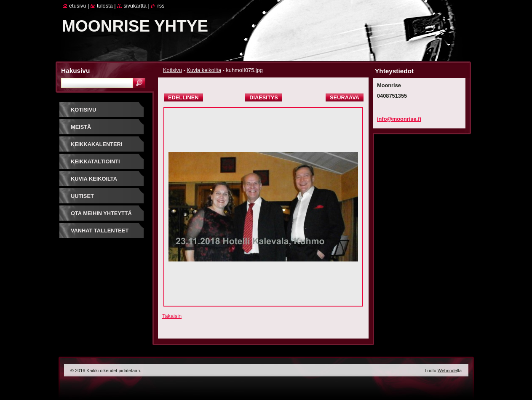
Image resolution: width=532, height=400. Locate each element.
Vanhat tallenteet (100, 231)
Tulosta (105, 6)
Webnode (447, 371)
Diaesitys (264, 97)
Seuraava (345, 97)
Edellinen (183, 97)
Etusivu (78, 6)
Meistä (81, 127)
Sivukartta (135, 6)
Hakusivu (75, 71)
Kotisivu (172, 70)
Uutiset (82, 196)
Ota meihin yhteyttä (101, 213)
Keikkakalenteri (96, 144)
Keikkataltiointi (95, 161)
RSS (161, 6)
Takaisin (172, 316)
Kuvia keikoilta (204, 70)
